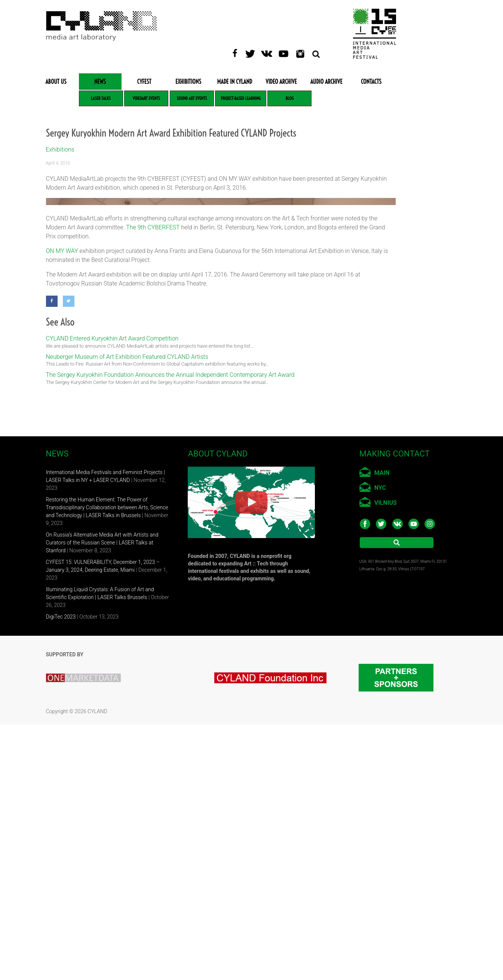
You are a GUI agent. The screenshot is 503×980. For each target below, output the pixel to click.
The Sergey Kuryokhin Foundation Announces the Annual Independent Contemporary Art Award (170, 630)
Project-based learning (240, 98)
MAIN (382, 728)
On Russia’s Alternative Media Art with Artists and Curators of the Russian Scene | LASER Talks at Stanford (102, 798)
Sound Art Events (192, 98)
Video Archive (281, 82)
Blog (290, 98)
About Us (56, 82)
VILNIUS (386, 758)
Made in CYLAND (235, 82)
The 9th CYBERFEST (153, 483)
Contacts (371, 82)
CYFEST (144, 82)
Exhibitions (188, 82)
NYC (380, 743)
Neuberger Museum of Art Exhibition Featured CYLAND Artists (127, 612)
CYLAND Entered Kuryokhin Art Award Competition (112, 594)
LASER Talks (101, 98)
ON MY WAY (62, 506)
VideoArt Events (146, 98)
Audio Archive (326, 82)
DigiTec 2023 (61, 872)
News (100, 82)
